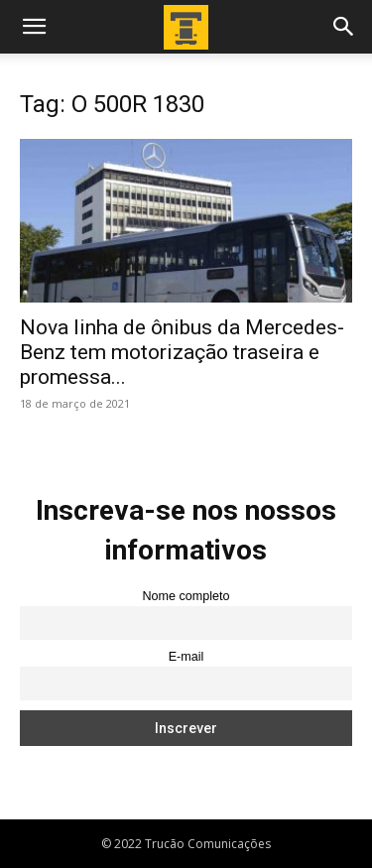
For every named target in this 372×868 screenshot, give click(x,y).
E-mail (186, 657)
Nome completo (186, 596)
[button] (34, 27)
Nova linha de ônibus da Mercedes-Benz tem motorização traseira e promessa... (182, 352)
